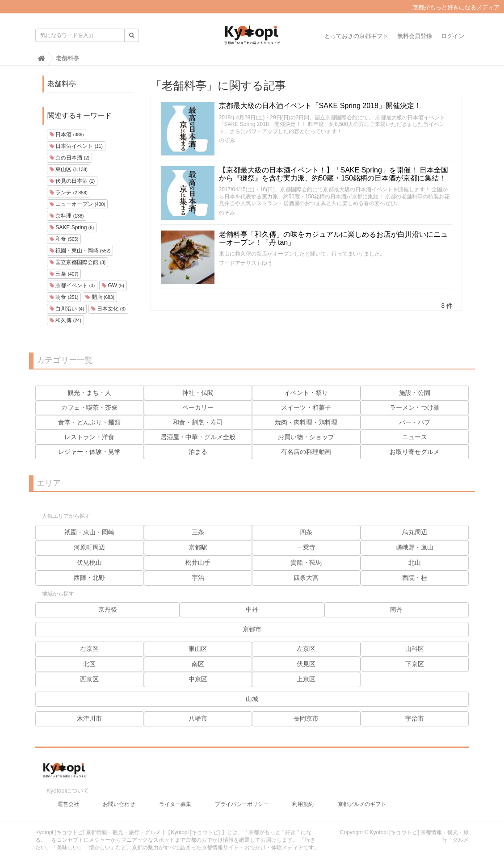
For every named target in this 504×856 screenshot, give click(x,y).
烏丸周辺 (415, 532)
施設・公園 (415, 393)
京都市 (252, 629)
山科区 (415, 649)
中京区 (198, 679)
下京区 (415, 664)
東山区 (69, 169)
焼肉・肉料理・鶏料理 (306, 422)
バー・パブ (415, 422)
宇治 (198, 578)
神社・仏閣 (198, 393)
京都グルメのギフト (362, 800)
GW (113, 285)
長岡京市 (306, 718)
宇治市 (415, 718)
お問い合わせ (119, 800)
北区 (89, 664)
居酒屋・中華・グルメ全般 (198, 437)
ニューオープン (77, 204)
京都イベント (72, 285)
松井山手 (198, 562)
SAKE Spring (72, 227)
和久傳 (65, 320)
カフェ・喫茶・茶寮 (89, 407)
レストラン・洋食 (89, 437)
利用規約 (303, 800)
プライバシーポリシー (242, 800)
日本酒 (67, 134)
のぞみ (227, 140)
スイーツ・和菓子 (306, 407)
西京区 (89, 679)
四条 (306, 532)
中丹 (252, 609)
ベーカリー (198, 407)
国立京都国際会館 (78, 262)
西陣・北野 (89, 578)
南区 (198, 664)
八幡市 (198, 718)
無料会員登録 (415, 36)
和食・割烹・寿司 (198, 422)
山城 (252, 699)
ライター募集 (175, 800)
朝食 (64, 297)
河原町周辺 (89, 547)
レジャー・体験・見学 (89, 452)
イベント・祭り (306, 393)
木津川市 (89, 718)
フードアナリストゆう (246, 263)
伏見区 (306, 664)
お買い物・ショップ (306, 437)
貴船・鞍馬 (306, 562)
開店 (100, 297)
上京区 (306, 679)
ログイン (453, 36)
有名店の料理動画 (306, 452)
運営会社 (68, 800)
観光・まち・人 (89, 393)
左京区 (306, 649)
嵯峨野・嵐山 (415, 547)
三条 (64, 274)
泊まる (198, 452)
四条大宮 (306, 578)
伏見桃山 (89, 562)
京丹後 (108, 609)
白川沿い (67, 309)
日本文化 (108, 309)
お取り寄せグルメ (415, 452)
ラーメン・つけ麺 (415, 407)
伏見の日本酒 (72, 181)
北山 (415, 562)
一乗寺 (306, 547)
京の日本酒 (69, 158)
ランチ (69, 193)
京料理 (67, 216)
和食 (64, 239)
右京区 (89, 649)
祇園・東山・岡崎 (80, 251)
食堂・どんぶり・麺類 (89, 422)
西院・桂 (415, 578)
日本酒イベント (76, 146)
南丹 (396, 609)
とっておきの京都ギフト (356, 36)
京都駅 (198, 547)
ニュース (415, 437)
